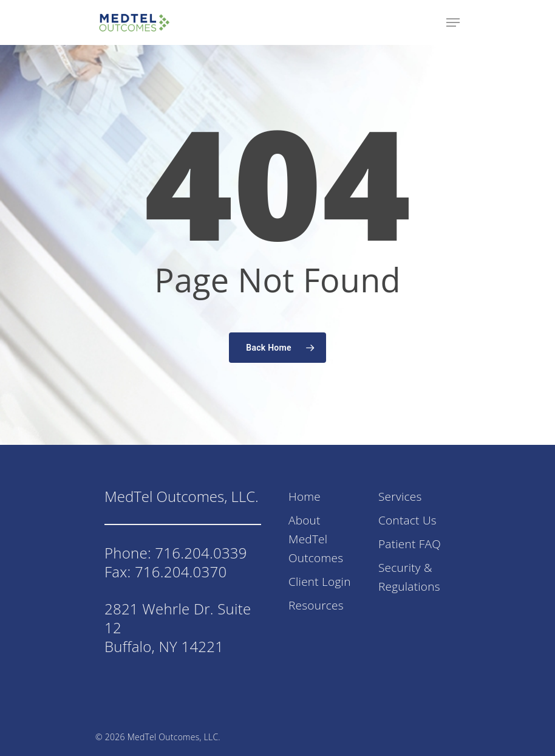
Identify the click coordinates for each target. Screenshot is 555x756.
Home (305, 497)
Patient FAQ (410, 544)
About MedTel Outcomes (316, 539)
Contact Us (407, 520)
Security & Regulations (409, 577)
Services (400, 497)
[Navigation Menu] (453, 22)
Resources (316, 605)
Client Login (320, 582)
